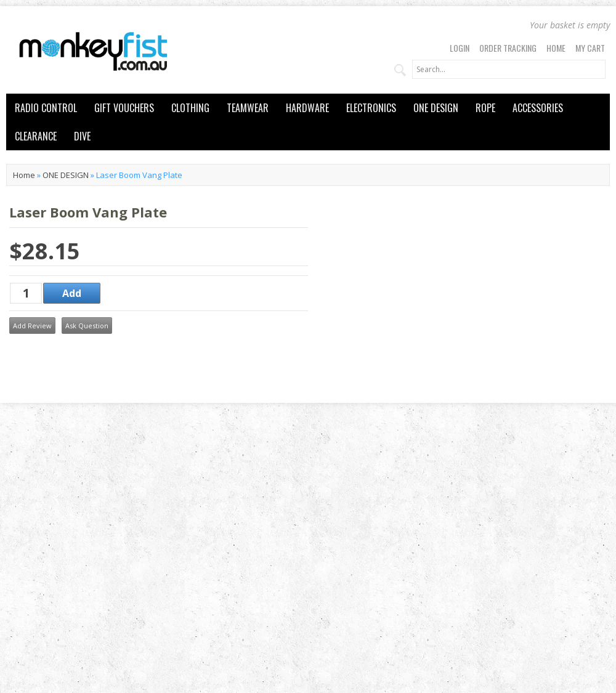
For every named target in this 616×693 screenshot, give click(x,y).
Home (556, 48)
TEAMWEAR (248, 108)
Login (460, 48)
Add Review (32, 326)
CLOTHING (190, 108)
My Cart (590, 48)
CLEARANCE (36, 136)
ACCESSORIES (538, 108)
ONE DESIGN (436, 108)
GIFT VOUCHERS (124, 108)
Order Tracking (508, 48)
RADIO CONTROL (46, 108)
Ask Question (87, 326)
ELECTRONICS (371, 108)
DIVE (82, 136)
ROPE (485, 108)
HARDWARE (307, 108)
